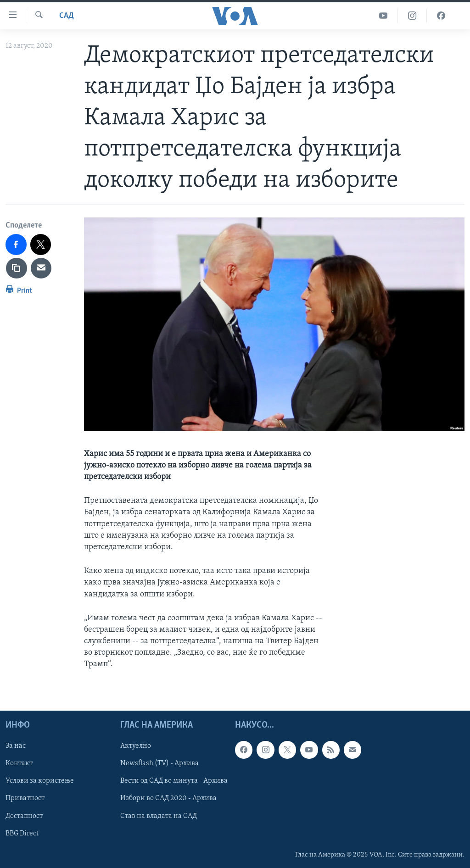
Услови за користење (40, 781)
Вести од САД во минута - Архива (174, 781)
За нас (16, 746)
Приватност (25, 798)
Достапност (24, 816)
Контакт (19, 763)
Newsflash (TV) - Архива (159, 763)
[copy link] (17, 268)
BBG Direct (22, 833)
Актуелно (136, 746)
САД (67, 16)
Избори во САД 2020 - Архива (168, 798)
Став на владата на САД (159, 816)
